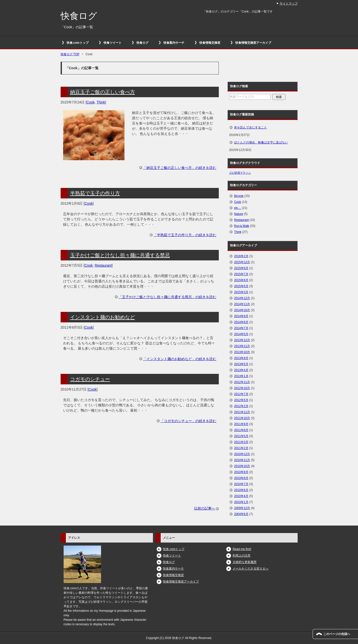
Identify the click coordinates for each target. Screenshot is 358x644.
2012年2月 (241, 406)
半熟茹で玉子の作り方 (95, 193)
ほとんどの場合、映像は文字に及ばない (261, 142)
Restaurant (103, 265)
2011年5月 (241, 436)
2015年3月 (241, 292)
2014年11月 (242, 304)
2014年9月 (241, 316)
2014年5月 (241, 334)
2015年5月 (241, 286)
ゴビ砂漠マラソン (240, 173)
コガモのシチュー (90, 379)
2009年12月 (242, 508)
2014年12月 (242, 298)
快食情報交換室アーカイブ (253, 43)
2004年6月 (241, 514)
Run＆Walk (241, 226)
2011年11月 (242, 412)
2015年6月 (241, 280)
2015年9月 (241, 268)
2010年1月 (241, 502)
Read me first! (242, 549)
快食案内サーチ (174, 43)
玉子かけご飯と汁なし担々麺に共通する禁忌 (120, 255)
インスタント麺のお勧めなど (103, 317)
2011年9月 (241, 424)
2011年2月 (241, 448)
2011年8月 (241, 430)
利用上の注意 (241, 556)
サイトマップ (289, 3)
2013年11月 (242, 346)
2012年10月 (242, 388)
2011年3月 (241, 442)
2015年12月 (242, 262)
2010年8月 (241, 478)
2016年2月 (241, 256)
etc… (238, 208)
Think (101, 102)
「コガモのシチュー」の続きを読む (188, 421)
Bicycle (239, 196)
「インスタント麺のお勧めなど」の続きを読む (180, 359)
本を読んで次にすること (250, 127)
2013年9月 (241, 358)
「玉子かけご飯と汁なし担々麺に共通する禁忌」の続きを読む (167, 297)
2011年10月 (242, 418)
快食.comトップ (78, 43)
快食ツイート (113, 43)
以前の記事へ (205, 508)
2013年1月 (241, 376)
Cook (91, 102)
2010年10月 (242, 466)
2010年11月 (242, 460)
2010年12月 (242, 454)
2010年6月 (241, 490)
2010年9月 (241, 472)
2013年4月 (241, 370)
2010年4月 (241, 496)
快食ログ (79, 16)
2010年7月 (241, 484)
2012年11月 (242, 382)
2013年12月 (242, 340)
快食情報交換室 (210, 43)
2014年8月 (241, 322)
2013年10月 (242, 352)
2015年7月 (241, 274)
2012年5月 (241, 400)
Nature (239, 214)
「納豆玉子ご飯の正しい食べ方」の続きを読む (180, 168)
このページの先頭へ (337, 634)
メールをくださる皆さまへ (250, 569)
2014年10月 (242, 310)
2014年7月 (241, 328)
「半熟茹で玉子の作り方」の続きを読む (185, 235)
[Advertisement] (140, 471)
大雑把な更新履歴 (244, 562)
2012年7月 (241, 394)
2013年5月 (241, 364)
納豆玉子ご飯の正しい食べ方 (103, 92)
